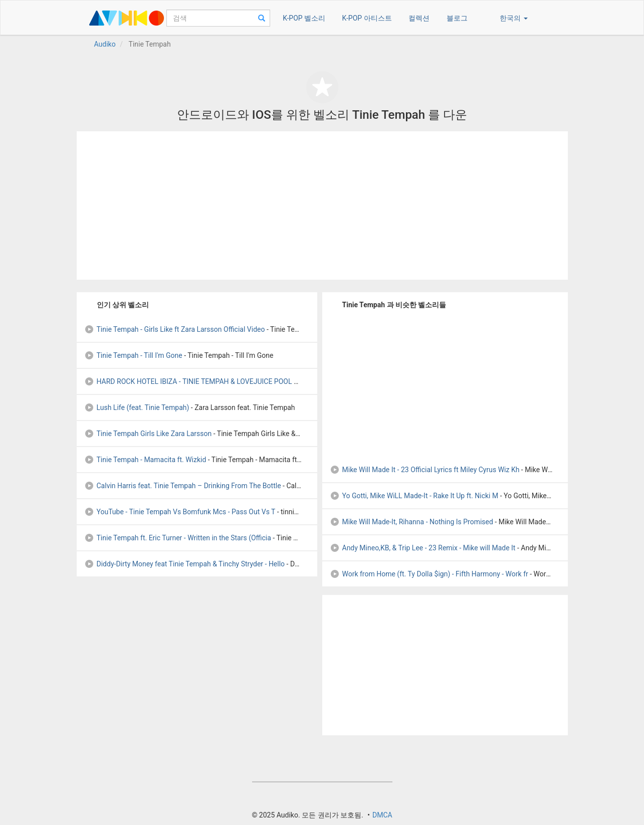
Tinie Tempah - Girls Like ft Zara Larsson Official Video (175, 329)
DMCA (382, 815)
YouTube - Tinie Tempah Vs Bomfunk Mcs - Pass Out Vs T (180, 512)
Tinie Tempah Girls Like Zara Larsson (148, 434)
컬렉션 (419, 18)
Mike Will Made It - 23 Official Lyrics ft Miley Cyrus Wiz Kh (425, 470)
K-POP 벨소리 (304, 18)
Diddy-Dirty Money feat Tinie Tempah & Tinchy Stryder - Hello (185, 564)
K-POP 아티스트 (367, 18)
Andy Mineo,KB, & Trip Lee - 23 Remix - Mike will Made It (423, 548)
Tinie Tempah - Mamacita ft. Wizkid (145, 460)
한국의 (513, 18)
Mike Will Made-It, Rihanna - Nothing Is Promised (411, 522)
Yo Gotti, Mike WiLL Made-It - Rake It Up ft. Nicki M (414, 496)
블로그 (457, 18)
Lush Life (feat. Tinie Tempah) (137, 407)
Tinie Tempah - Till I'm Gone (133, 355)
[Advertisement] (322, 205)
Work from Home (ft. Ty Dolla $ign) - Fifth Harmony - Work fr (429, 574)
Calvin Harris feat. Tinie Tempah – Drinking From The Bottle (183, 486)
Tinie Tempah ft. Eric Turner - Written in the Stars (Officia (178, 538)
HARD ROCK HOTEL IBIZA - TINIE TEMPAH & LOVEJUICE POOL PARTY (199, 381)
